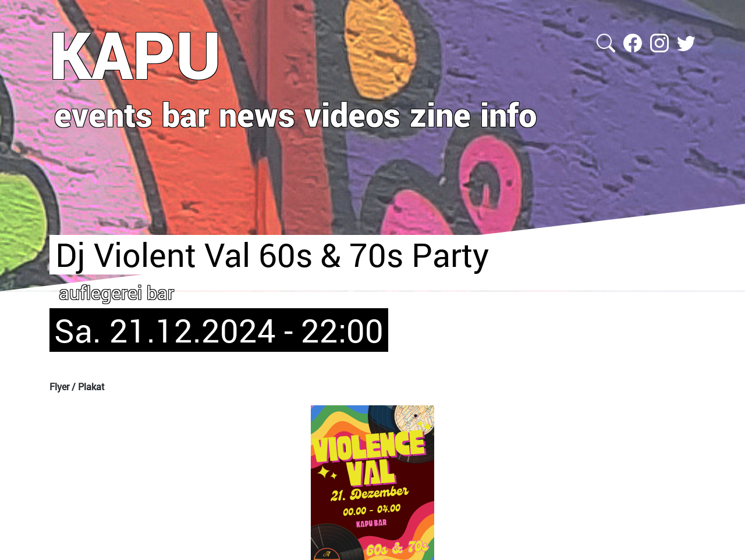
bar (186, 114)
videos (352, 114)
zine (440, 114)
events (103, 114)
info (508, 114)
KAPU (135, 54)
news (257, 114)
